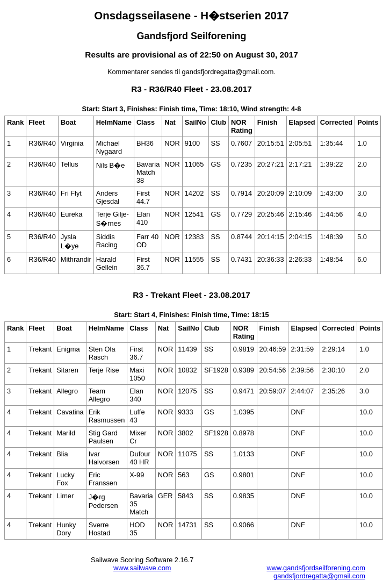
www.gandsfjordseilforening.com (316, 568)
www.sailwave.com (142, 568)
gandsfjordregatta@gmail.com (319, 576)
